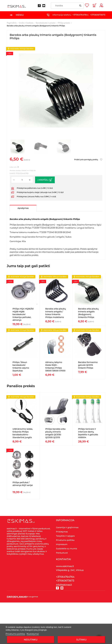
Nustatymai (33, 634)
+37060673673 (98, 15)
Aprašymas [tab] (23, 208)
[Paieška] (67, 6)
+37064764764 (80, 15)
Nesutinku (31, 640)
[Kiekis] (22, 180)
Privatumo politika (15, 634)
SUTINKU (81, 640)
